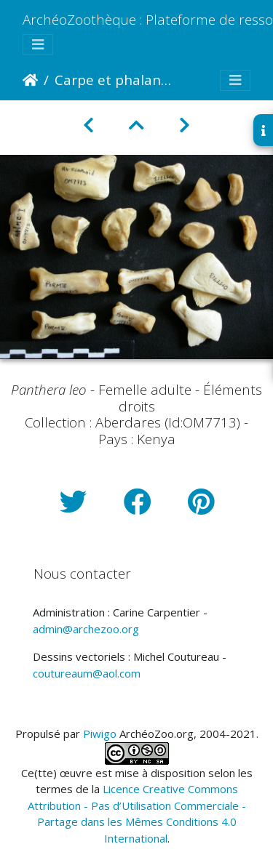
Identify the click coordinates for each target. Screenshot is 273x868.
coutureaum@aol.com (87, 673)
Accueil (30, 80)
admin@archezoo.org (86, 629)
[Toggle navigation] (38, 45)
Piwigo (100, 734)
